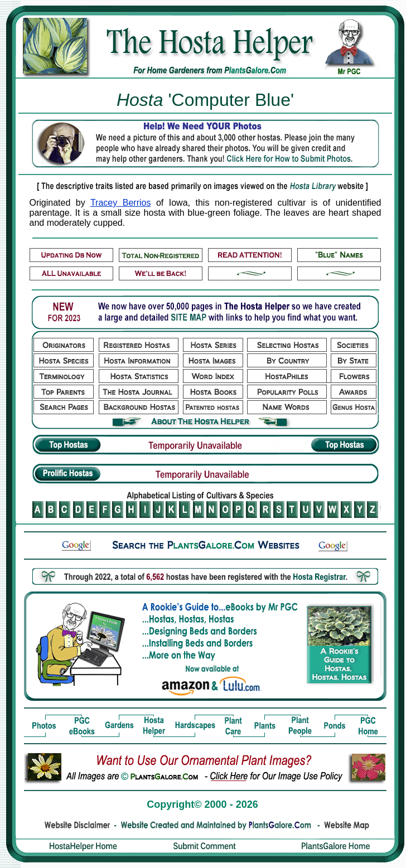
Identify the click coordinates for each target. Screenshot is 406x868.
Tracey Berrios (120, 203)
